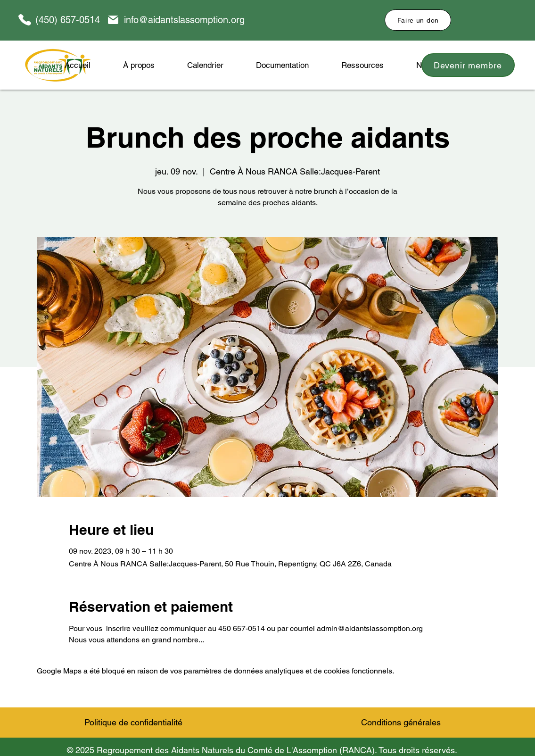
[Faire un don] (418, 20)
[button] (283, 65)
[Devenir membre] (468, 65)
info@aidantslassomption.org (184, 20)
